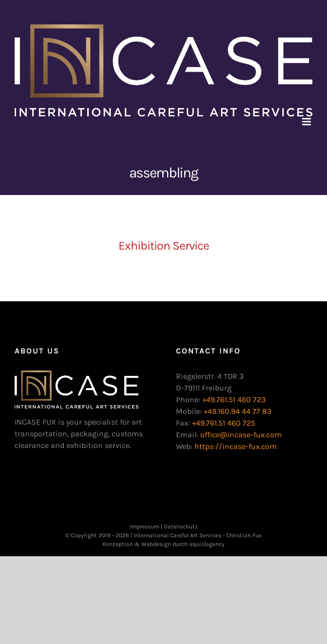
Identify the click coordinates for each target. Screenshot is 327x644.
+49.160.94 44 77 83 (238, 411)
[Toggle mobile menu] (307, 122)
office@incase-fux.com (241, 435)
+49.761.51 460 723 (234, 400)
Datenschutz (181, 527)
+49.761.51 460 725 (224, 423)
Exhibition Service (164, 245)
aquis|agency (207, 544)
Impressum (144, 527)
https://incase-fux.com (236, 446)
